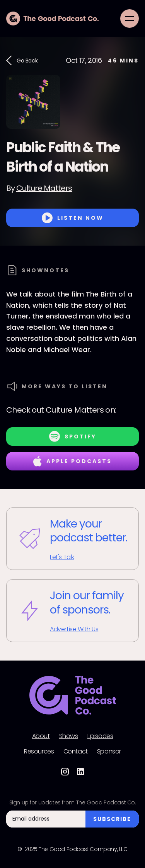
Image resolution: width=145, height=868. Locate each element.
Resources (39, 752)
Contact (76, 752)
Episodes (100, 736)
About (41, 736)
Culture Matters (44, 188)
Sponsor (109, 752)
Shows (69, 736)
